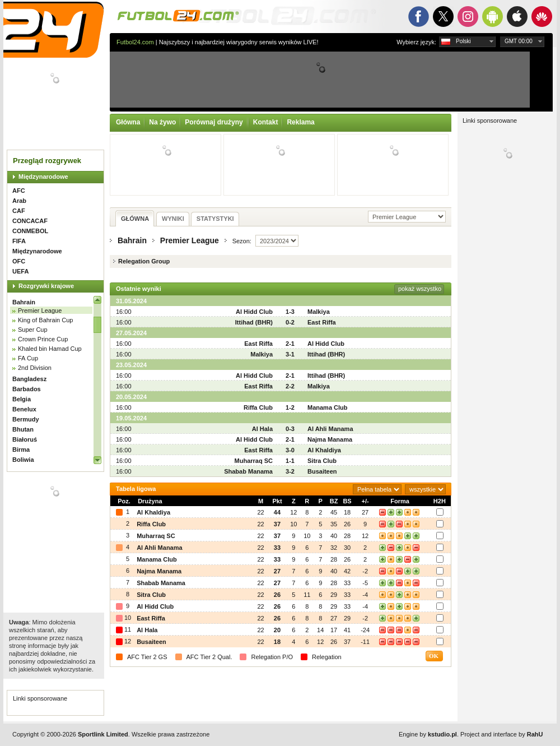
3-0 (290, 450)
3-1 (290, 354)
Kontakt (266, 122)
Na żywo (162, 122)
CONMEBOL (30, 231)
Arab (19, 201)
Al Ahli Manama (330, 429)
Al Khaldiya (324, 450)
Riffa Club (258, 407)
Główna (128, 122)
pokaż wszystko (420, 289)
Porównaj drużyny (214, 122)
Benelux (24, 409)
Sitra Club (322, 461)
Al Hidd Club (254, 312)
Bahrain (24, 302)
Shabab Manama (248, 471)
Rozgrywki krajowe (46, 286)
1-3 (290, 312)
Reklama (300, 122)
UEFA (20, 271)
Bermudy (26, 419)
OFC (19, 261)
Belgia (22, 399)
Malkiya (319, 312)
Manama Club (328, 407)
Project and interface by (501, 734)
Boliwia (23, 460)
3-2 (290, 471)
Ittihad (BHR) (254, 322)
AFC (19, 191)
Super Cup (33, 330)
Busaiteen (322, 471)
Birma (21, 450)
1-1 (290, 461)
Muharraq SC (254, 461)
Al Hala (262, 429)
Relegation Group (144, 261)
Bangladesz (29, 379)
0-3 (290, 429)
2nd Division (35, 368)
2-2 (290, 386)
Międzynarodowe (43, 177)
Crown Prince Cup (43, 339)
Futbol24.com (135, 42)
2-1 (290, 344)
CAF (19, 211)
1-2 (290, 407)
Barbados (27, 389)
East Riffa (322, 322)
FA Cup (28, 358)
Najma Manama (330, 439)
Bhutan (23, 429)
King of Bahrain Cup (45, 320)
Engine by (428, 734)
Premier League (40, 311)
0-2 (290, 322)
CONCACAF (30, 221)
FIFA (19, 241)
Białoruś (25, 439)
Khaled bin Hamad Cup (50, 349)
